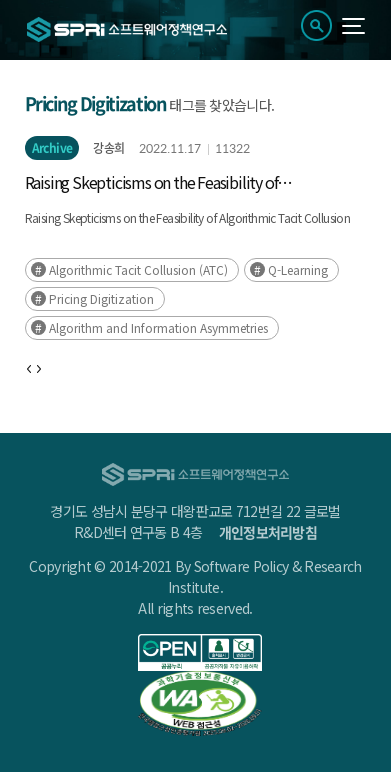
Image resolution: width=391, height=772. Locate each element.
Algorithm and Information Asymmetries (158, 327)
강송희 (108, 148)
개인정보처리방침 (268, 532)
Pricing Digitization (101, 298)
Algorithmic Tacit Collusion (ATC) (138, 269)
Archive (52, 148)
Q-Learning (298, 269)
